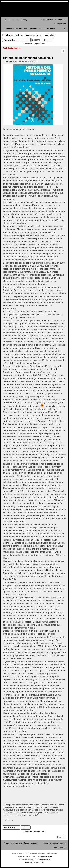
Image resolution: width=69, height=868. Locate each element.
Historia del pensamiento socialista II (29, 35)
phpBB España (44, 860)
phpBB (28, 854)
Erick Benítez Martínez (12, 48)
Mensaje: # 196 (10, 62)
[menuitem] (13, 20)
